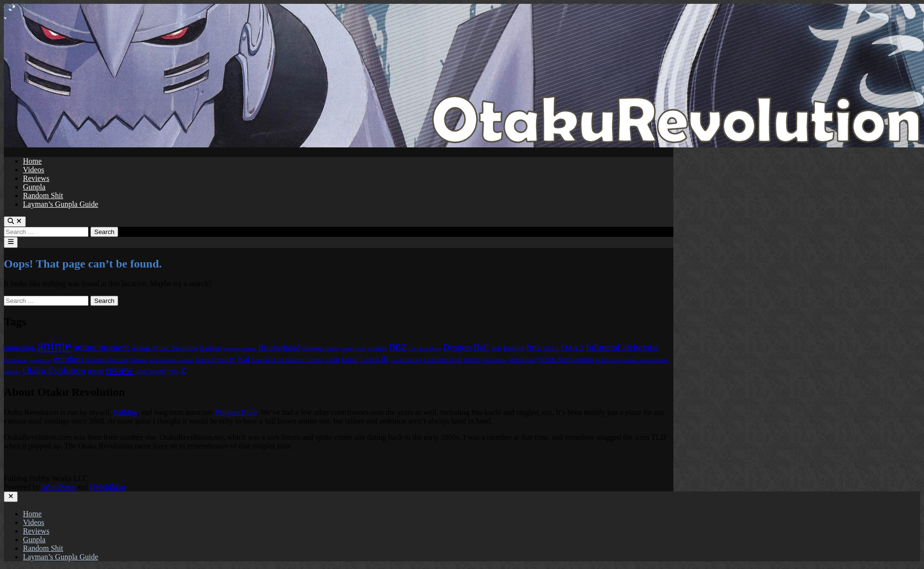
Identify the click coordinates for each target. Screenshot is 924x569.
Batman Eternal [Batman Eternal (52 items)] (240, 348)
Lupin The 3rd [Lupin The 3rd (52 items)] (406, 360)
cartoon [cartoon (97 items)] (312, 348)
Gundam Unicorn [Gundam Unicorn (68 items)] (106, 360)
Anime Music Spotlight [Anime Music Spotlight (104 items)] (165, 348)
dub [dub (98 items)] (496, 348)
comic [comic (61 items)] (332, 348)
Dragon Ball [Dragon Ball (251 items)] (466, 347)
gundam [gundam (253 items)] (68, 359)
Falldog (126, 412)
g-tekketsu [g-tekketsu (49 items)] (40, 360)
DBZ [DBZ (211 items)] (398, 347)
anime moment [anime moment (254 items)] (101, 347)
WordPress (59, 487)
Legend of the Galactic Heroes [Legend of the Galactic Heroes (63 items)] (287, 360)
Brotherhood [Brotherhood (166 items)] (279, 348)
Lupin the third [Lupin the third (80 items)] (442, 360)
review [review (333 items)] (119, 370)
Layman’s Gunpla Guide (60, 204)
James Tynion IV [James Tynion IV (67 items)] (215, 360)
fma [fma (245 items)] (534, 347)
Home (32, 161)
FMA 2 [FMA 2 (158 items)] (572, 348)
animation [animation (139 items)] (20, 348)
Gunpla (34, 187)
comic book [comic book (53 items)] (353, 348)
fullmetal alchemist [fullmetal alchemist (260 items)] (622, 347)
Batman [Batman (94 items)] (211, 348)
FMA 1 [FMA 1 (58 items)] (551, 349)
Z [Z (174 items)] (183, 370)
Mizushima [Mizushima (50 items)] (495, 360)
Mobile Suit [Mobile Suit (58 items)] (522, 360)
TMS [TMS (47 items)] (174, 372)
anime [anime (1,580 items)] (55, 346)
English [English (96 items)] (514, 348)
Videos (33, 170)
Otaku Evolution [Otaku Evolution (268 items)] (54, 370)
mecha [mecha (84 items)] (472, 360)
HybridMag (108, 487)
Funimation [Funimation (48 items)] (16, 360)
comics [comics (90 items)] (377, 348)
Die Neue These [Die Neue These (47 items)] (425, 349)
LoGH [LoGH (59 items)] (332, 360)
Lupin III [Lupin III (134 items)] (374, 359)
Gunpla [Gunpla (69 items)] (138, 360)
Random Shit (43, 195)
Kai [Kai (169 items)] (244, 359)
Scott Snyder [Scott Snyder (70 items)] (151, 371)
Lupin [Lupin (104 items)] (350, 359)
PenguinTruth (236, 412)
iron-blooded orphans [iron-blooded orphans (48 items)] (171, 360)
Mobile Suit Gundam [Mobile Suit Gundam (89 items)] (565, 360)
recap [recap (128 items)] (96, 371)
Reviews (36, 178)
